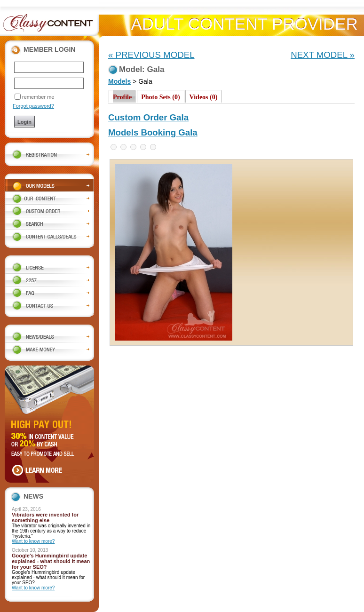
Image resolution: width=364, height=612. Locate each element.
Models (119, 81)
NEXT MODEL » (323, 55)
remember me (38, 97)
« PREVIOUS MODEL (151, 55)
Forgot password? (33, 106)
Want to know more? (33, 541)
